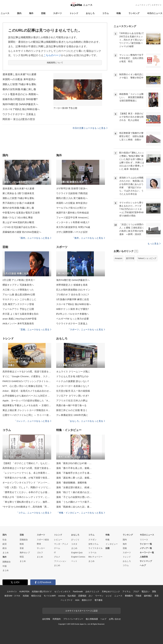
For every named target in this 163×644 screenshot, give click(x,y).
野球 (39, 544)
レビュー (58, 540)
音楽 (22, 548)
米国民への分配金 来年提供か (19, 79)
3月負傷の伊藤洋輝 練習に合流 (73, 299)
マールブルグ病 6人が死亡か (71, 208)
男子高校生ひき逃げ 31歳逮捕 (18, 203)
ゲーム (57, 548)
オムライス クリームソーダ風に (73, 372)
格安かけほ (36, 596)
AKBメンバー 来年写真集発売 (18, 323)
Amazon (119, 258)
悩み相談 (72, 596)
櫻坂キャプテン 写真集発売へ (18, 285)
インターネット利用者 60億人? (73, 222)
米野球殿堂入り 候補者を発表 (72, 285)
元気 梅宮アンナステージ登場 (18, 304)
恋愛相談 (82, 596)
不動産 (138, 596)
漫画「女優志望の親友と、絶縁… (74, 487)
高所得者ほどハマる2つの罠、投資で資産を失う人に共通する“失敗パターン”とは (27, 372)
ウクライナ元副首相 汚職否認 (72, 193)
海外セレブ (25, 553)
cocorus (62, 596)
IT (55, 553)
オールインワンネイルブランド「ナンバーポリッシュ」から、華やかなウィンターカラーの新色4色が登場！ (27, 483)
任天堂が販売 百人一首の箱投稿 (73, 391)
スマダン (92, 540)
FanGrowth (78, 592)
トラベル (92, 553)
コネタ (74, 544)
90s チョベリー (95, 557)
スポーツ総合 (43, 540)
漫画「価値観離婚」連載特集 (72, 483)
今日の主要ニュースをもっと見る (90, 128)
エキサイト (157, 5)
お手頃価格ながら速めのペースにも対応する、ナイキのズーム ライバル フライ (27, 396)
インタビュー (112, 544)
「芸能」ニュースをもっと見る (35, 329)
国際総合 (7, 562)
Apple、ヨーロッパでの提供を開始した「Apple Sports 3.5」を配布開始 (27, 401)
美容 (156, 596)
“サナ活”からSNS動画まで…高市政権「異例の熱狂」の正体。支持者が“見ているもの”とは (27, 507)
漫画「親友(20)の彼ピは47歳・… (74, 463)
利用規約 (57, 619)
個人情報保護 (92, 619)
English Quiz (77, 553)
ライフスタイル (95, 548)
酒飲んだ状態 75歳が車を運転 (19, 84)
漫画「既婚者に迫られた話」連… (74, 507)
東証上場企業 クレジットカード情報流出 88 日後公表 (27, 410)
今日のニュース (155, 13)
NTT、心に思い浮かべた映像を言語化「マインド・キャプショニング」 (27, 386)
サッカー (41, 548)
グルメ (57, 557)
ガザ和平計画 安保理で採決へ (72, 188)
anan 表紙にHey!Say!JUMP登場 (19, 319)
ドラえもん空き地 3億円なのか (73, 376)
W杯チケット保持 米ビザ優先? (72, 309)
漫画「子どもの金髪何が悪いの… (74, 497)
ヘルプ (143, 565)
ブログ (136, 592)
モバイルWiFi (50, 596)
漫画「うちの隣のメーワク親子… (74, 502)
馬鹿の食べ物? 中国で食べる (71, 405)
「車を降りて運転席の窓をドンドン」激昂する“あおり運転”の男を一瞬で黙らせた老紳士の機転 (27, 502)
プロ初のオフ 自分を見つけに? (73, 294)
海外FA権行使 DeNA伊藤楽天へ (20, 104)
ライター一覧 (146, 544)
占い (91, 596)
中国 (5, 566)
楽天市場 (130, 258)
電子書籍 (98, 600)
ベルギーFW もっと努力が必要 (73, 319)
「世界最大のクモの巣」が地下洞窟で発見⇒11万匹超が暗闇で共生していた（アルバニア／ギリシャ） (27, 478)
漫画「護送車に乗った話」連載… (74, 478)
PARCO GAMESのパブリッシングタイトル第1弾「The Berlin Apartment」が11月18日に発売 (27, 381)
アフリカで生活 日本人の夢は (72, 401)
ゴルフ (40, 553)
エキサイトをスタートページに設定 (81, 611)
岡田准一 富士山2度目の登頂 (19, 119)
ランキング (134, 13)
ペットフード (67, 600)
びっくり (75, 540)
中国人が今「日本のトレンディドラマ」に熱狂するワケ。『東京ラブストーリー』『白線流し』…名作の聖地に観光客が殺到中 (27, 497)
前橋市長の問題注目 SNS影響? (20, 99)
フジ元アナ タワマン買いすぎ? (73, 396)
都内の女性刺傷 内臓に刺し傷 (19, 89)
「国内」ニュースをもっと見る (35, 238)
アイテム (126, 592)
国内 (19, 13)
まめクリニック (92, 592)
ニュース (5, 13)
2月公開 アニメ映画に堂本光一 (19, 280)
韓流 (22, 557)
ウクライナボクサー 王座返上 (19, 114)
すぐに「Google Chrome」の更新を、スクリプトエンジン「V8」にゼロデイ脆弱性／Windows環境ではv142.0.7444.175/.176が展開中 (27, 376)
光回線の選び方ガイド (42, 592)
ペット (74, 561)
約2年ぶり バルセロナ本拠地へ (73, 314)
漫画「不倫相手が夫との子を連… (74, 473)
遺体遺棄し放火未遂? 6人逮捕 (19, 74)
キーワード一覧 (147, 553)
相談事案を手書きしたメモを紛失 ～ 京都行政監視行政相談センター (27, 405)
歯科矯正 (148, 596)
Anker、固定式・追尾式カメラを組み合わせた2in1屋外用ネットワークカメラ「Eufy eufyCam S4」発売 (27, 391)
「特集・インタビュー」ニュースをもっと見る (81, 513)
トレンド (74, 13)
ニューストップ (142, 5)
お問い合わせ (115, 619)
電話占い (145, 592)
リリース (144, 540)
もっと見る (154, 244)
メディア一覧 (146, 548)
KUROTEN (24, 592)
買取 (154, 592)
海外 (31, 13)
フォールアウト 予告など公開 (18, 309)
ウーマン (99, 596)
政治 (5, 548)
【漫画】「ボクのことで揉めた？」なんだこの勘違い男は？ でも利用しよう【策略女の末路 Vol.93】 (27, 463)
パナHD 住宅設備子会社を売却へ (20, 227)
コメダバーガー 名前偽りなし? (73, 386)
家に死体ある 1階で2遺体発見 (18, 193)
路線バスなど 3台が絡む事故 (18, 217)
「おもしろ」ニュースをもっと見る (86, 421)
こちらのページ (52, 55)
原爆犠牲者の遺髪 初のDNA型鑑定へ (22, 232)
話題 (108, 548)
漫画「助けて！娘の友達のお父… (74, 492)
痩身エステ (87, 600)
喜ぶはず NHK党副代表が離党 (18, 222)
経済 (5, 544)
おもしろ (90, 13)
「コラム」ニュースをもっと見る (34, 513)
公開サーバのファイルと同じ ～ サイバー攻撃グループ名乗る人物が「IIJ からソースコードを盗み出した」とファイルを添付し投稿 (27, 415)
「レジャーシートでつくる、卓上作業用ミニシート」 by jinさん (27, 473)
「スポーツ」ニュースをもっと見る (86, 329)
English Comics (78, 557)
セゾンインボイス (62, 592)
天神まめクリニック (111, 592)
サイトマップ (146, 561)
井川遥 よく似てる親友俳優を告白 (21, 314)
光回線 (26, 596)
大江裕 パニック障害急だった (18, 290)
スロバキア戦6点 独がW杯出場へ (21, 109)
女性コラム (93, 544)
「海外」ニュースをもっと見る (89, 238)
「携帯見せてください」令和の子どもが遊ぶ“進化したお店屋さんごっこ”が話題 (27, 492)
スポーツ (57, 13)
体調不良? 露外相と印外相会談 (73, 213)
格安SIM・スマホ (12, 596)
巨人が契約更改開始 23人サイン (73, 290)
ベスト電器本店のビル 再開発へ (20, 94)
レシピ (109, 596)
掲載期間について (55, 63)
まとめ (6, 553)
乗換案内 (129, 596)
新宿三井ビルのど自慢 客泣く (72, 410)
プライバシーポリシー (73, 619)
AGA (77, 600)
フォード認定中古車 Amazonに (73, 217)
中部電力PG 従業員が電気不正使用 (21, 213)
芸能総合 (24, 540)
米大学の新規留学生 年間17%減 (73, 227)
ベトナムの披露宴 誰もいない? (73, 381)
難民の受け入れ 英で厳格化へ (72, 198)
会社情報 (46, 619)
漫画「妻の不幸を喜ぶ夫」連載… (74, 468)
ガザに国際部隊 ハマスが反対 (72, 232)
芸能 (43, 13)
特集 (119, 13)
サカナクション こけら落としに (19, 299)
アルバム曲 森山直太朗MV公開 (19, 294)
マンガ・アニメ (61, 544)
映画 (22, 544)
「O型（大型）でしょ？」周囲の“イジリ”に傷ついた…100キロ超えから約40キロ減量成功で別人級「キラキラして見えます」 (27, 487)
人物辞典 (144, 557)
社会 (5, 540)
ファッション (60, 561)
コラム (106, 13)
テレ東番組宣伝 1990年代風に (72, 415)
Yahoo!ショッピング (147, 258)
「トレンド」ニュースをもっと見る (33, 421)
